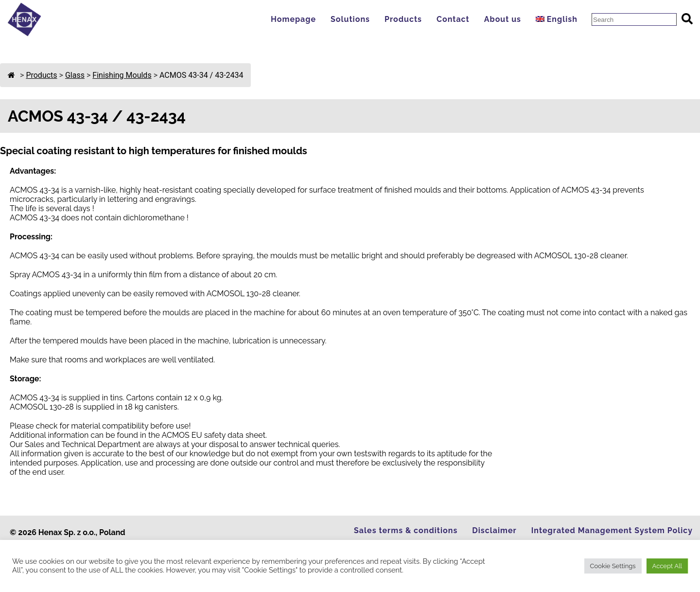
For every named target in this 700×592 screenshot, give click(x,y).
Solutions (350, 19)
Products (403, 19)
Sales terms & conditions (406, 530)
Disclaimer (494, 530)
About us (503, 19)
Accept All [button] (667, 566)
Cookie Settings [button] (613, 566)
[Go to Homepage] (24, 34)
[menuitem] (559, 19)
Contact (453, 19)
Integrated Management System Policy (612, 530)
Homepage (293, 19)
